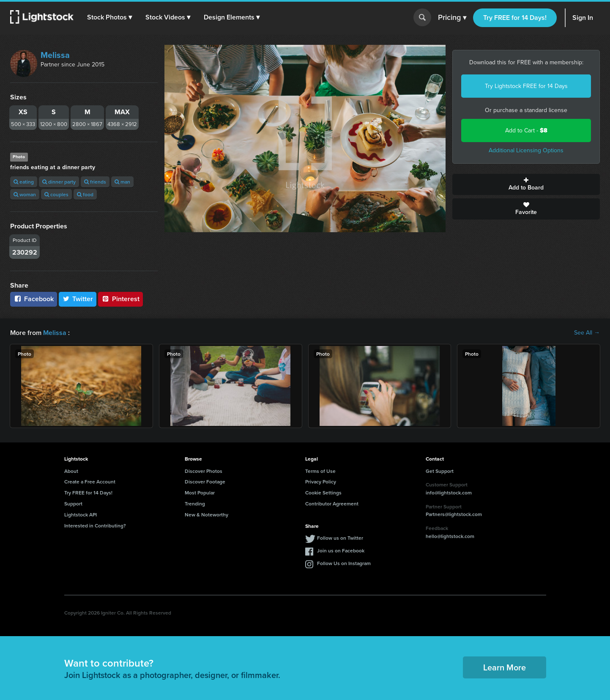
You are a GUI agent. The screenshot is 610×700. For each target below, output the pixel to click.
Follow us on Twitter (340, 538)
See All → (587, 333)
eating (24, 182)
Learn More (505, 667)
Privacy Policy (321, 482)
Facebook (34, 299)
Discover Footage (205, 482)
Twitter (78, 299)
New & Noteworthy (207, 515)
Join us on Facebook (341, 550)
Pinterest (120, 299)
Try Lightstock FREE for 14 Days (526, 86)
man (122, 182)
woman (25, 194)
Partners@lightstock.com (454, 514)
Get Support (440, 471)
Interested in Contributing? (95, 526)
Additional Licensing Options (526, 150)
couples (56, 194)
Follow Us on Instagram (344, 563)
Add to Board (526, 184)
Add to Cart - (526, 130)
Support (73, 504)
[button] (109, 17)
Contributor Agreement (332, 504)
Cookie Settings (323, 493)
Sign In (583, 18)
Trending (195, 504)
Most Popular (200, 493)
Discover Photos (204, 471)
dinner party (59, 182)
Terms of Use (320, 471)
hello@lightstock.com (450, 536)
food (85, 194)
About (71, 471)
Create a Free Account (90, 482)
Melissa (55, 55)
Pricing (452, 18)
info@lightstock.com (449, 493)
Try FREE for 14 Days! (515, 18)
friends (95, 182)
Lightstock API (81, 515)
